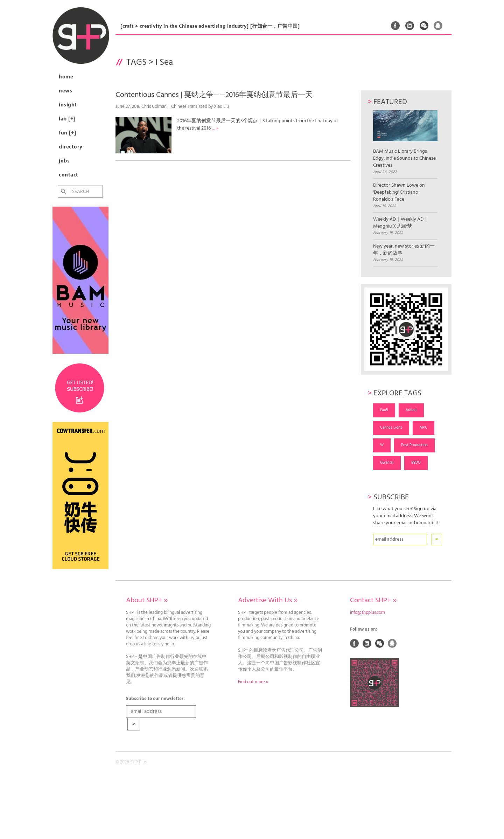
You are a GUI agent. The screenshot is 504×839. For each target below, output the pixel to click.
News (65, 91)
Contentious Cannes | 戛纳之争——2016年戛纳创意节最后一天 (214, 95)
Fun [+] (68, 133)
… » (215, 128)
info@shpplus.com (367, 613)
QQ (438, 26)
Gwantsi (387, 463)
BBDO (416, 463)
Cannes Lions (391, 428)
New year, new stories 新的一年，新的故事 (404, 250)
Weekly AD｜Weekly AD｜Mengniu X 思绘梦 (401, 223)
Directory (71, 147)
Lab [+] (67, 119)
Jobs (64, 161)
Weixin (424, 26)
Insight (68, 105)
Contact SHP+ (373, 601)
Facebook (395, 26)
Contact (69, 175)
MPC (423, 428)
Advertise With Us (268, 601)
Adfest (411, 410)
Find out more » (253, 682)
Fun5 (384, 410)
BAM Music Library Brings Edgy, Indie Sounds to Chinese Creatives (405, 140)
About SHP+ (147, 601)
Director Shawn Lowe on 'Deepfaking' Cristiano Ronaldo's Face (399, 193)
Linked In (410, 26)
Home (66, 77)
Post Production (414, 445)
